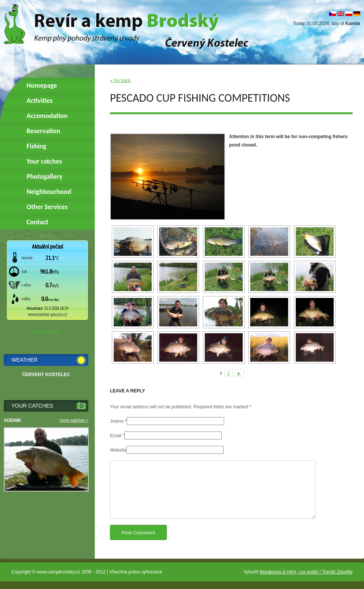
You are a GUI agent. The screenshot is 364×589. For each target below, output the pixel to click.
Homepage (42, 85)
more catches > (74, 420)
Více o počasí (46, 332)
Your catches (44, 161)
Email (116, 436)
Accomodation (47, 116)
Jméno (117, 421)
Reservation (43, 131)
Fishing (36, 146)
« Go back (120, 80)
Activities (40, 101)
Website (118, 450)
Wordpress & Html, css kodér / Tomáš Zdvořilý (306, 572)
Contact (37, 222)
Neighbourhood (49, 192)
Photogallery (45, 176)
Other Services (47, 207)
